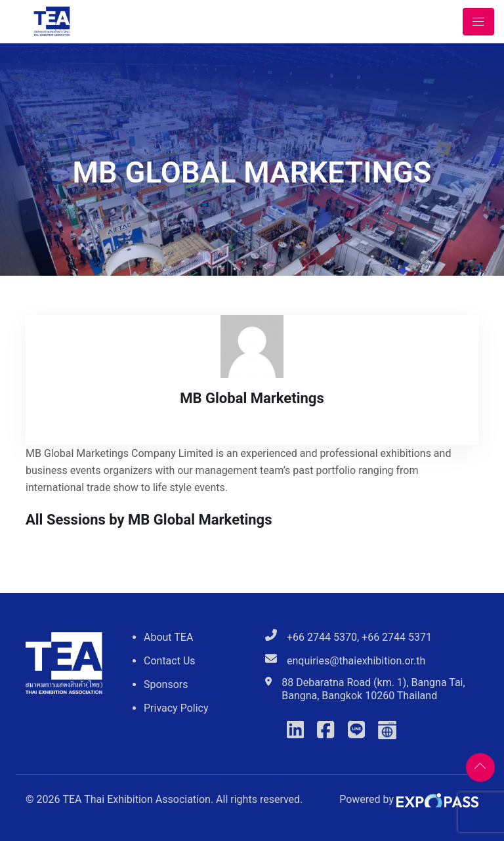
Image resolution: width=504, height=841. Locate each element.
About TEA (168, 637)
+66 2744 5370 (322, 637)
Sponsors (166, 684)
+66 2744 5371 (397, 637)
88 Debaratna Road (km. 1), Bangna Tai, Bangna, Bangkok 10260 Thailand (373, 689)
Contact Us (170, 661)
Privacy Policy (176, 708)
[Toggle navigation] (478, 22)
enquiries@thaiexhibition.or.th (356, 661)
